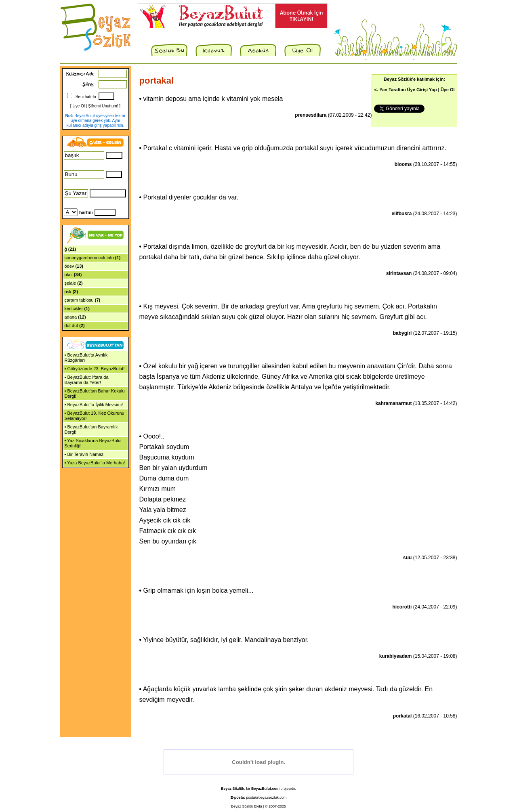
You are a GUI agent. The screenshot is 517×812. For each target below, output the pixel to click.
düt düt (71, 325)
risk (68, 292)
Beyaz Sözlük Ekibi (247, 806)
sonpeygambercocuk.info (89, 258)
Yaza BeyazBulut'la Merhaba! (96, 463)
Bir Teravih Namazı (86, 454)
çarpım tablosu (79, 300)
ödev (69, 266)
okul (69, 275)
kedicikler (74, 308)
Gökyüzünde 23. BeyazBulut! (96, 369)
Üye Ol (79, 106)
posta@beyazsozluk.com (266, 797)
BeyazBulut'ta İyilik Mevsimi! (95, 405)
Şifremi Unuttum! (103, 106)
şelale (70, 283)
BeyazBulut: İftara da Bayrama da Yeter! (87, 380)
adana (71, 317)
